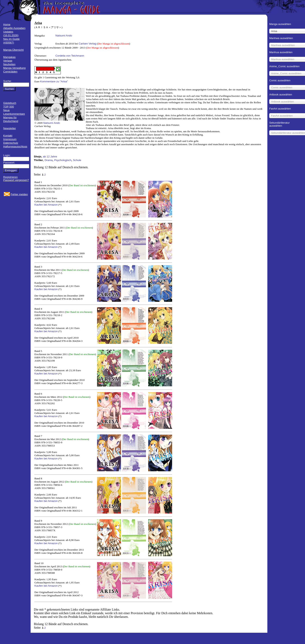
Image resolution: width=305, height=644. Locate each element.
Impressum (10, 139)
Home (7, 24)
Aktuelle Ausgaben (14, 28)
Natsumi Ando (64, 36)
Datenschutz (11, 143)
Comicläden (10, 72)
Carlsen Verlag (87, 44)
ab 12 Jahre (50, 157)
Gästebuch (10, 103)
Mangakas (9, 57)
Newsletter (10, 128)
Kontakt (8, 136)
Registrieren (10, 177)
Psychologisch (63, 160)
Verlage (8, 61)
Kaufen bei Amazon (46, 205)
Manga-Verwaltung (14, 68)
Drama (49, 160)
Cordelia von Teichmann (70, 56)
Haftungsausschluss (15, 146)
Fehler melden (19, 194)
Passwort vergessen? (16, 180)
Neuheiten (9, 64)
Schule (77, 160)
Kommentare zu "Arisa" (54, 81)
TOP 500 (9, 107)
